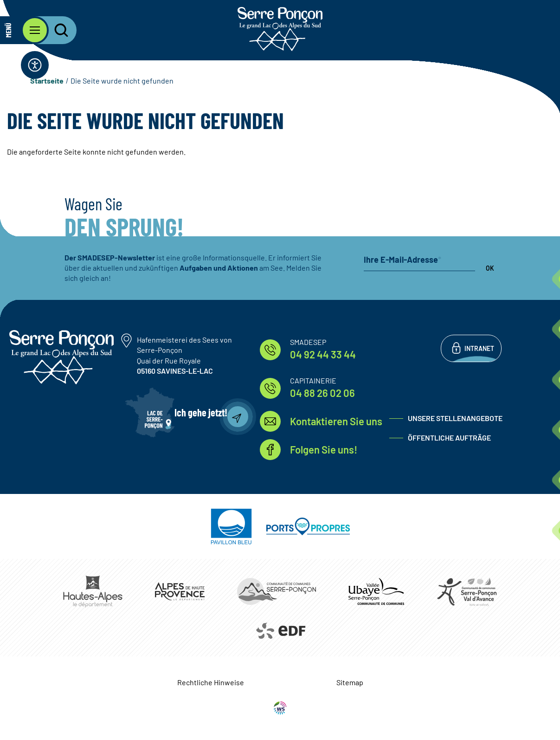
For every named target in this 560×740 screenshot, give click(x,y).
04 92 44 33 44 (323, 354)
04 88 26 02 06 (322, 393)
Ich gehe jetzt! (201, 412)
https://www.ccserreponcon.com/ (277, 591)
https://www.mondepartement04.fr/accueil (180, 591)
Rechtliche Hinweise (211, 682)
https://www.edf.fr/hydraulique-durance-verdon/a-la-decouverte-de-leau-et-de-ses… (280, 631)
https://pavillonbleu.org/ (231, 526)
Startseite (47, 81)
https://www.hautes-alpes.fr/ (93, 591)
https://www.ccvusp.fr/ (376, 591)
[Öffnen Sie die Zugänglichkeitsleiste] (35, 65)
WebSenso (280, 708)
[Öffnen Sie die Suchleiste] (56, 30)
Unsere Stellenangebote (455, 418)
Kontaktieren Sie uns (336, 421)
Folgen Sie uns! (324, 449)
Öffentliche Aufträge (449, 438)
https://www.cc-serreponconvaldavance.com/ (467, 591)
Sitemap (350, 682)
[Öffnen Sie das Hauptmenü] (24, 30)
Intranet (479, 348)
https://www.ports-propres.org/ (308, 526)
